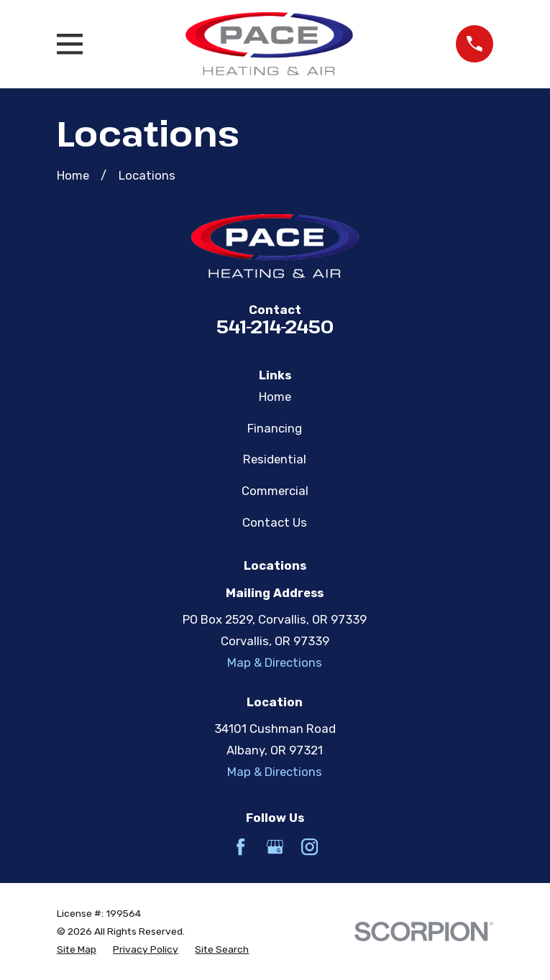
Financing (275, 428)
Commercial (275, 491)
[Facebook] (240, 847)
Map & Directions (275, 662)
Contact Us (275, 522)
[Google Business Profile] (275, 847)
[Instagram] (310, 847)
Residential (275, 459)
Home (275, 397)
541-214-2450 (275, 326)
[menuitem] (77, 949)
